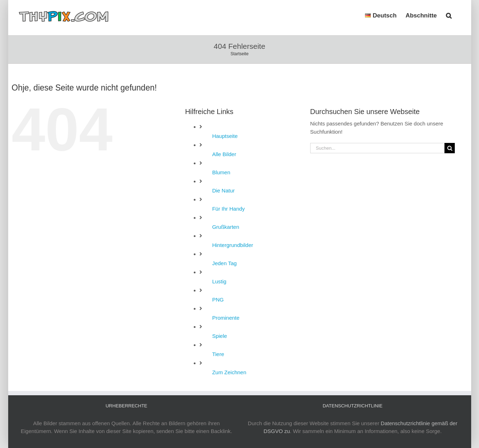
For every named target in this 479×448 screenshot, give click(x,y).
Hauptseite (225, 136)
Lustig (219, 281)
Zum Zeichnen (229, 372)
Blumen (221, 172)
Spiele (220, 336)
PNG (218, 300)
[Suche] (450, 148)
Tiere (218, 354)
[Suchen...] (378, 148)
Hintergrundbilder (233, 245)
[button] (449, 15)
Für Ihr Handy (229, 209)
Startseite (239, 54)
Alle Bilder (224, 154)
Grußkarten (226, 227)
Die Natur (223, 190)
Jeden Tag (225, 263)
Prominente (226, 318)
